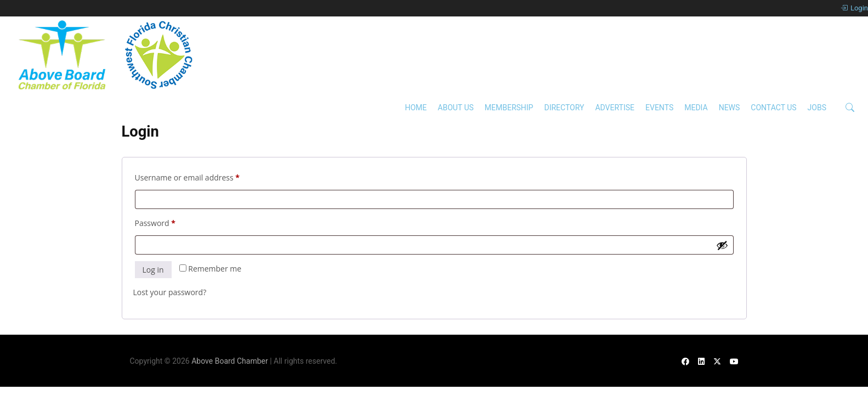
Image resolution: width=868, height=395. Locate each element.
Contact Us (773, 108)
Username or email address (203, 176)
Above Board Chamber (230, 361)
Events (659, 108)
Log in (153, 270)
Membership (509, 108)
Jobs (817, 108)
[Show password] (722, 245)
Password (171, 222)
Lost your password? (170, 292)
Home (416, 108)
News (730, 108)
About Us (456, 108)
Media (696, 108)
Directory (564, 108)
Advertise (615, 108)
